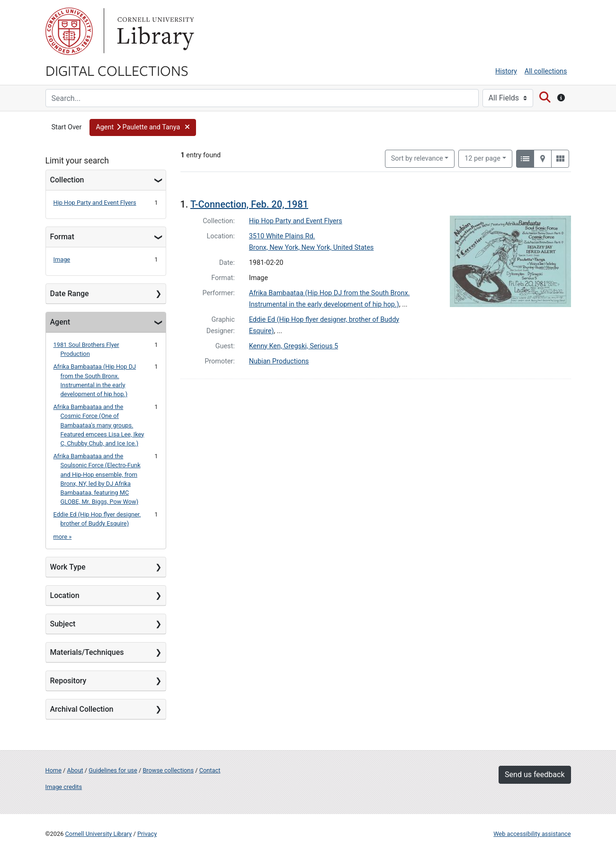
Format (62, 237)
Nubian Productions (279, 361)
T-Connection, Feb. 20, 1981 (249, 204)
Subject (63, 624)
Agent (60, 322)
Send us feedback (535, 775)
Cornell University (69, 31)
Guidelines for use (113, 770)
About (75, 770)
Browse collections (168, 770)
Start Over (67, 127)
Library (154, 31)
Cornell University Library (99, 834)
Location (65, 595)
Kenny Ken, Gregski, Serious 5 (294, 346)
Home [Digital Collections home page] (54, 770)
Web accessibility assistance (532, 834)
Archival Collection (82, 709)
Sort (417, 159)
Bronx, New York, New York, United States (312, 248)
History (506, 71)
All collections (546, 71)
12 (482, 158)
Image (62, 259)
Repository (68, 681)
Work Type (68, 567)
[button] (143, 127)
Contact (210, 770)
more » (63, 537)
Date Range (70, 294)
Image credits (64, 787)
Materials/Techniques (87, 652)
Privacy (147, 834)
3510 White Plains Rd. (282, 236)
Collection (67, 180)
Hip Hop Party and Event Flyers (95, 203)
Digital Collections (117, 70)
